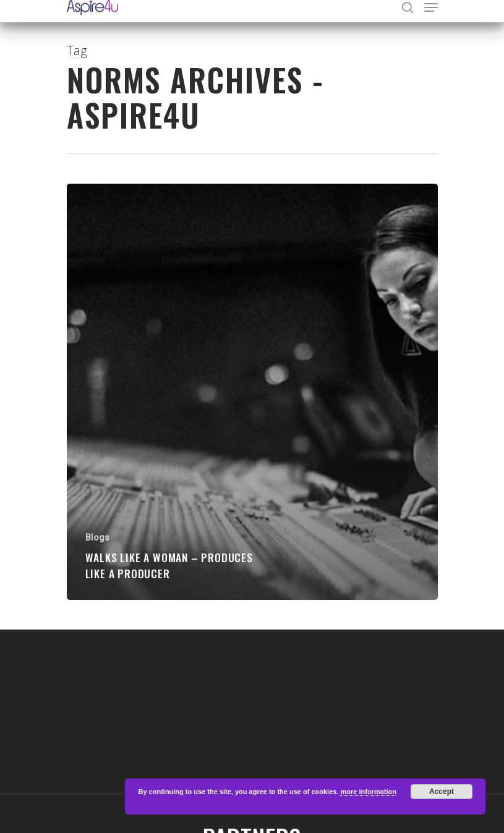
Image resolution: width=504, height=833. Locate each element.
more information (368, 792)
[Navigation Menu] (431, 7)
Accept (442, 792)
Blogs (97, 537)
